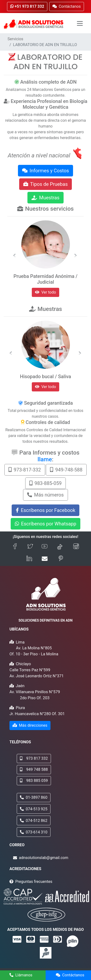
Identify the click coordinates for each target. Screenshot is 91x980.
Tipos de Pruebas (45, 184)
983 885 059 (34, 781)
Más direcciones (30, 725)
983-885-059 (45, 483)
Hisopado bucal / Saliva (45, 376)
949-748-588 (66, 470)
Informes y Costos (45, 171)
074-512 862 (34, 821)
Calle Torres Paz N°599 (30, 670)
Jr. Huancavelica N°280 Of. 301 (37, 714)
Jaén (20, 686)
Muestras (45, 198)
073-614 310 (34, 832)
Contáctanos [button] (67, 6)
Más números (45, 495)
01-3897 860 (34, 797)
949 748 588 (34, 769)
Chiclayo (23, 664)
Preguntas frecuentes (34, 882)
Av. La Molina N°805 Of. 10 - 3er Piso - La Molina (34, 651)
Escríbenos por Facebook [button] (46, 510)
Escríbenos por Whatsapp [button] (46, 524)
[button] (14, 255)
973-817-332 (25, 470)
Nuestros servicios (49, 209)
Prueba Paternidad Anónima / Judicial (46, 279)
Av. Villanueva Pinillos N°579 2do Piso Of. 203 (35, 695)
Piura (20, 708)
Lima (20, 642)
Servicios (15, 39)
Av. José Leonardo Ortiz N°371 (37, 676)
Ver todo (45, 292)
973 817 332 (34, 758)
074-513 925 (34, 809)
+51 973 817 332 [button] (27, 6)
